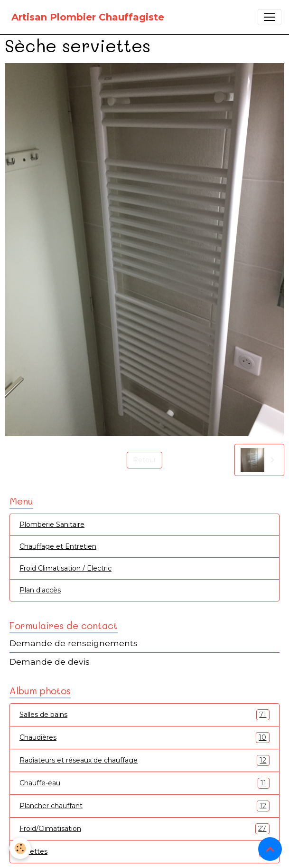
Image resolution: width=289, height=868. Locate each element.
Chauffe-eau (144, 783)
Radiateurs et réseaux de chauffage (144, 760)
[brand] (88, 17)
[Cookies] (20, 848)
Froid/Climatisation (144, 829)
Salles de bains (144, 715)
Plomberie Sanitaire (52, 525)
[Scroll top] (270, 849)
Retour (144, 460)
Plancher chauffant (144, 806)
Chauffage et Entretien (58, 546)
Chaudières (144, 738)
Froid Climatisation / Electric (65, 568)
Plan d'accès (40, 590)
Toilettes (144, 852)
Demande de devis (50, 662)
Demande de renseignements (74, 643)
